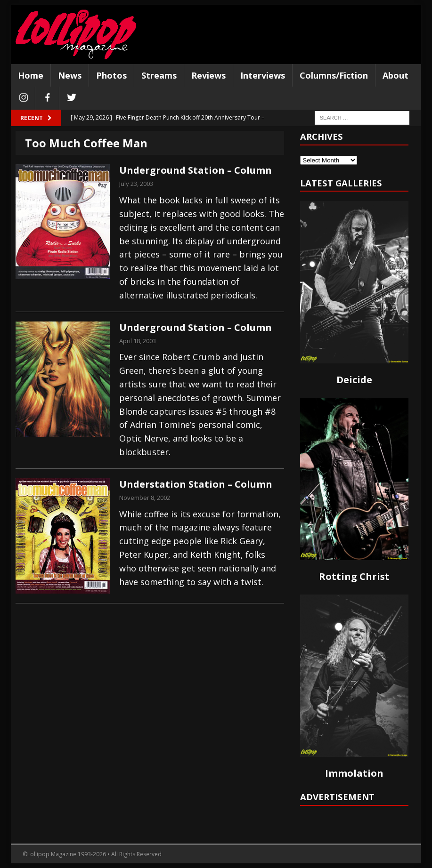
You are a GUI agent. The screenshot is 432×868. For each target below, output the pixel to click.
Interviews (263, 75)
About (395, 75)
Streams (159, 75)
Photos (111, 75)
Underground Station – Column (196, 170)
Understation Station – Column (196, 484)
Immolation (354, 773)
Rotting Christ (354, 576)
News (70, 75)
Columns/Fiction (334, 75)
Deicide (354, 380)
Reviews (208, 75)
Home (31, 75)
